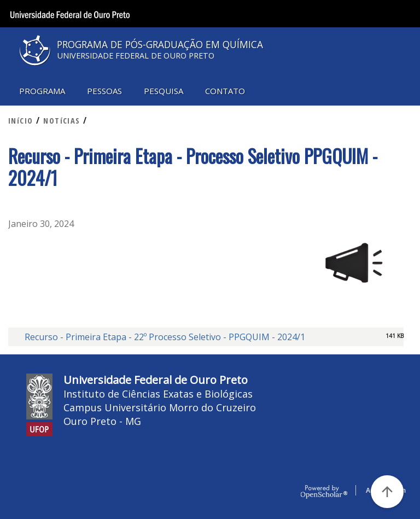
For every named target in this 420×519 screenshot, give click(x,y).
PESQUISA (164, 91)
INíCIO (21, 121)
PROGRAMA (42, 91)
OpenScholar (324, 492)
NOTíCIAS (62, 121)
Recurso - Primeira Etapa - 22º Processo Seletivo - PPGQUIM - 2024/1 (165, 337)
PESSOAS (104, 91)
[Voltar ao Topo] (387, 492)
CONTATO (225, 91)
